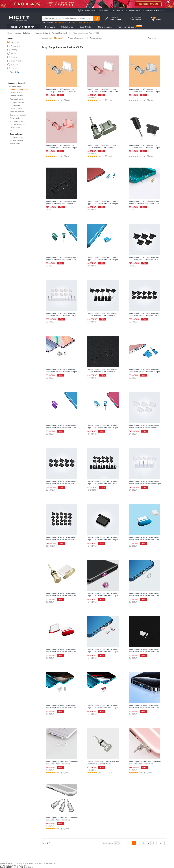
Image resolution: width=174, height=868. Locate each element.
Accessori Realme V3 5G (61, 33)
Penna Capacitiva (16, 137)
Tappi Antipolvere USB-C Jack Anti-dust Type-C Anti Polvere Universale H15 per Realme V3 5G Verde (61, 260)
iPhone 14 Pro (61, 23)
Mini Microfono (15, 144)
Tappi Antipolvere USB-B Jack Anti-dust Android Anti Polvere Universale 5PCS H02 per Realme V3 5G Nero (102, 372)
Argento (14, 46)
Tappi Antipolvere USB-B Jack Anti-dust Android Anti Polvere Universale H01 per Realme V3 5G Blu (144, 372)
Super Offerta (85, 27)
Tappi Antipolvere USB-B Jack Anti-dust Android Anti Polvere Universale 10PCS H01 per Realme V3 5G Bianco (61, 316)
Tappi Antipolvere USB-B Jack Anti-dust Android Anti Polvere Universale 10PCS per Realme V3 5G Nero (144, 316)
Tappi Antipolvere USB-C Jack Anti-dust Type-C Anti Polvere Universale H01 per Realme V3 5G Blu (144, 708)
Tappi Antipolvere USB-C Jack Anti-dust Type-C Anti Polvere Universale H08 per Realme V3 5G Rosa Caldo (103, 596)
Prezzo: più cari (96, 38)
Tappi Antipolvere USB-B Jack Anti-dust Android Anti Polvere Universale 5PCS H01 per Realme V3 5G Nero (144, 260)
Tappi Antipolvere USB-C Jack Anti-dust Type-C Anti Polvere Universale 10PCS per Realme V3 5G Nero (103, 484)
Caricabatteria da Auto (18, 125)
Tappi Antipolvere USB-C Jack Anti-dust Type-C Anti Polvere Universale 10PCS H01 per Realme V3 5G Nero (61, 484)
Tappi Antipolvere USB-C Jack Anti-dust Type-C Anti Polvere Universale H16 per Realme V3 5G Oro (144, 204)
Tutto (13, 42)
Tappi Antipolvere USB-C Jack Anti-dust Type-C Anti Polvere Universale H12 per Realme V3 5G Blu (103, 428)
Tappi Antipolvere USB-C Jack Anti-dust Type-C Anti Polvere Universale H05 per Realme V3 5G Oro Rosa (103, 652)
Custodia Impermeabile (18, 115)
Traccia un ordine (15, 865)
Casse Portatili (15, 128)
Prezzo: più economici (76, 38)
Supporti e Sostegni (17, 102)
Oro (12, 68)
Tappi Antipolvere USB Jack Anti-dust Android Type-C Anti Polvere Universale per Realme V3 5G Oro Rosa (103, 92)
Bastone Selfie (15, 118)
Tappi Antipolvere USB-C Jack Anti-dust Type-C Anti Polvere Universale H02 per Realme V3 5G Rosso (103, 708)
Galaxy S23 (89, 23)
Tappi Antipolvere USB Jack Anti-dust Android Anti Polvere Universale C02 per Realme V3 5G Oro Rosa (61, 148)
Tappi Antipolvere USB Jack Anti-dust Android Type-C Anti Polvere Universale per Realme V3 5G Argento (61, 92)
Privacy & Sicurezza (36, 863)
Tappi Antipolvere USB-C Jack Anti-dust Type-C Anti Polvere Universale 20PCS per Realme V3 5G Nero (61, 540)
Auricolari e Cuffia (16, 121)
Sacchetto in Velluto (17, 112)
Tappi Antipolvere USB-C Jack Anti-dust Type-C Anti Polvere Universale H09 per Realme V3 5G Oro (61, 596)
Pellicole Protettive (17, 96)
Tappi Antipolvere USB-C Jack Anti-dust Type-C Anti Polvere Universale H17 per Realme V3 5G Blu (103, 204)
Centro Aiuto (4, 865)
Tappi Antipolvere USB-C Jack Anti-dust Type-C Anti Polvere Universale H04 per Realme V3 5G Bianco (144, 652)
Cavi (12, 131)
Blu (12, 54)
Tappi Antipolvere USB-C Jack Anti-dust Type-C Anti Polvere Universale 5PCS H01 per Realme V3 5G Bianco (144, 428)
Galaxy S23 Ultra (75, 23)
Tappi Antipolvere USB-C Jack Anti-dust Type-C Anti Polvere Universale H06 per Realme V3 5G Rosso (61, 652)
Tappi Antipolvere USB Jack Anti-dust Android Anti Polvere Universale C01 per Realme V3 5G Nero (144, 148)
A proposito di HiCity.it (8, 863)
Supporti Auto (15, 105)
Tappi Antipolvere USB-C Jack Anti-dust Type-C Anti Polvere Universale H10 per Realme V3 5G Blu (144, 540)
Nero (13, 65)
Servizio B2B (104, 10)
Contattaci (25, 865)
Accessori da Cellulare (23, 33)
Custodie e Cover (16, 93)
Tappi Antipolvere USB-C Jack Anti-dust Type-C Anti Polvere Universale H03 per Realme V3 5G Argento (61, 708)
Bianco (13, 50)
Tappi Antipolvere (17, 134)
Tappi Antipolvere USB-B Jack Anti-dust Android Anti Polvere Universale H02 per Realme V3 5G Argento (61, 372)
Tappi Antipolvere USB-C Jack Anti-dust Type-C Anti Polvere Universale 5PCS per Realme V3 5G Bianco (145, 484)
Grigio (13, 57)
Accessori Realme (42, 33)
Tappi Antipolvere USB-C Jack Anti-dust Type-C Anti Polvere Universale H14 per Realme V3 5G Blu (103, 260)
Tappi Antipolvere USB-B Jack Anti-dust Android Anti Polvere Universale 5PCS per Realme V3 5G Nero (102, 316)
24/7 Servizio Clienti (88, 10)
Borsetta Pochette (16, 140)
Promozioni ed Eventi (127, 27)
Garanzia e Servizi (22, 863)
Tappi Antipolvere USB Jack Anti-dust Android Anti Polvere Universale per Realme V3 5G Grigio (102, 148)
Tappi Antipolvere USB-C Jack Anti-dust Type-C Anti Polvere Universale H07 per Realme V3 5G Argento (144, 596)
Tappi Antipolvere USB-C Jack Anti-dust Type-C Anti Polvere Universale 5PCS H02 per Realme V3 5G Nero (61, 204)
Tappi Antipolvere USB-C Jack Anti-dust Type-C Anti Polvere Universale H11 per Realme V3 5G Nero (103, 540)
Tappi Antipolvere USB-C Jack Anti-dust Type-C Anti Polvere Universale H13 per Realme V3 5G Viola (61, 428)
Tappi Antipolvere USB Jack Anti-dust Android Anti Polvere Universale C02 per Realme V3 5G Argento (144, 92)
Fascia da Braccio (16, 99)
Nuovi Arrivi (50, 27)
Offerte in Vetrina (105, 27)
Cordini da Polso (16, 109)
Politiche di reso (50, 863)
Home (10, 33)
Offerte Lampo (67, 27)
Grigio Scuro (15, 61)
